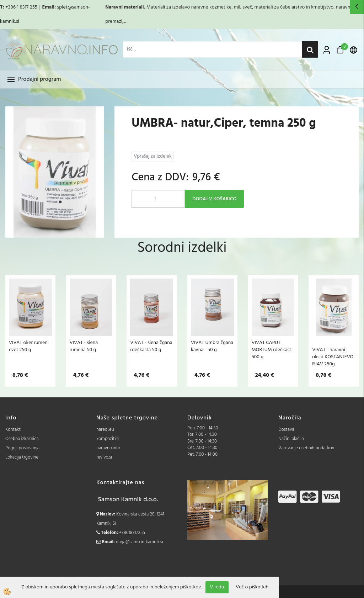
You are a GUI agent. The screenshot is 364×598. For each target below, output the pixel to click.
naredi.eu (105, 430)
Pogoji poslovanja (22, 448)
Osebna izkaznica (22, 439)
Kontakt (13, 430)
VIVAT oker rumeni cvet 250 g (29, 346)
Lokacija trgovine (22, 457)
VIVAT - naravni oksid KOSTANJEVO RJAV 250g (333, 357)
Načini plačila (291, 439)
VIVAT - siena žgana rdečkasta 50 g (151, 346)
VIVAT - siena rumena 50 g (84, 346)
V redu (217, 587)
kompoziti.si (108, 439)
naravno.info (108, 448)
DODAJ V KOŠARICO (214, 199)
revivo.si (104, 457)
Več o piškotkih (252, 587)
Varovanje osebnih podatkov (306, 448)
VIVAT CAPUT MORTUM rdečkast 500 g (272, 350)
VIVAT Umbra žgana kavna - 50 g (212, 346)
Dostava (286, 430)
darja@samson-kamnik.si (140, 542)
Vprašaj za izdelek (152, 156)
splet (62, 7)
